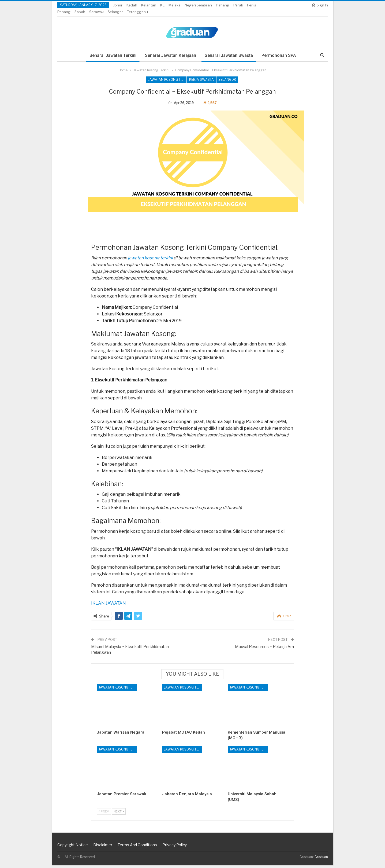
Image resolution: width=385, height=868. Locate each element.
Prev (104, 814)
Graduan (321, 860)
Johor (118, 5)
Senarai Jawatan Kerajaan (170, 49)
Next (119, 814)
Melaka (175, 5)
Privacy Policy (175, 847)
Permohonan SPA (280, 49)
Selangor (227, 73)
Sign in (320, 5)
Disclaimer (103, 847)
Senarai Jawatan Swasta (229, 49)
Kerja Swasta (201, 73)
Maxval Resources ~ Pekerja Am (264, 649)
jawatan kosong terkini (150, 261)
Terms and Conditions (137, 847)
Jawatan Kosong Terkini (167, 73)
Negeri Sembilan (198, 5)
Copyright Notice (73, 847)
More (239, 5)
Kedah (132, 5)
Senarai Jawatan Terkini (112, 49)
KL (162, 5)
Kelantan (149, 5)
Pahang (223, 5)
